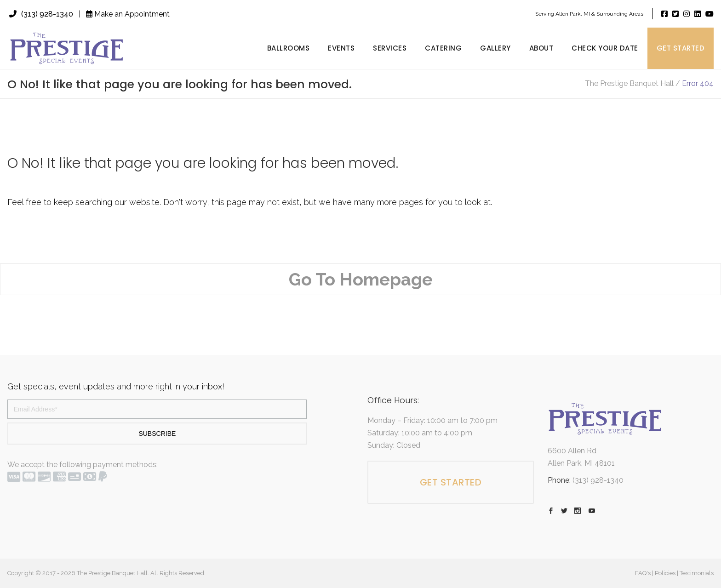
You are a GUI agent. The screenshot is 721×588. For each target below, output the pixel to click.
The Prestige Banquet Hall (629, 84)
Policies (665, 573)
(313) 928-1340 (41, 14)
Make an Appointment (128, 14)
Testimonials (697, 573)
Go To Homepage (361, 279)
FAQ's (643, 573)
